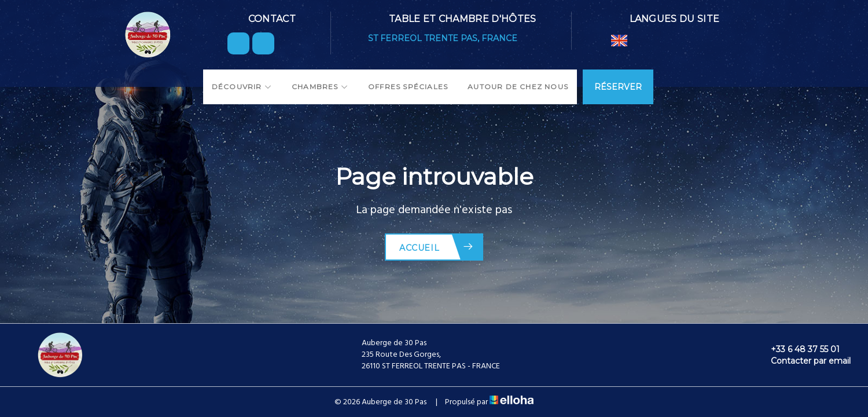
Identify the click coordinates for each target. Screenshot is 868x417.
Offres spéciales (408, 87)
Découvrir (242, 87)
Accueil (437, 247)
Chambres (320, 87)
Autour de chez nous (518, 87)
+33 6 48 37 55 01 (799, 349)
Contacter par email (804, 361)
